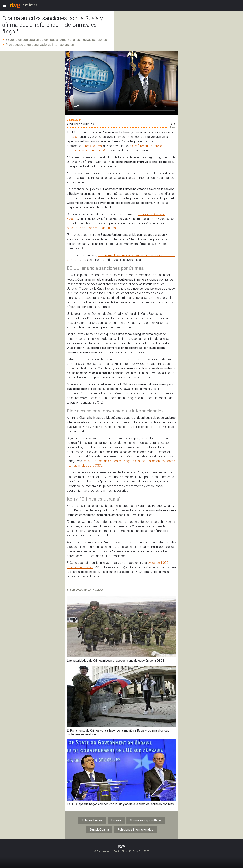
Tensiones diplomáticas (146, 820)
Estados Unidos (92, 820)
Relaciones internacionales (135, 830)
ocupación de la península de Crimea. (92, 228)
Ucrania (116, 820)
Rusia (73, 137)
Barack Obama (92, 146)
